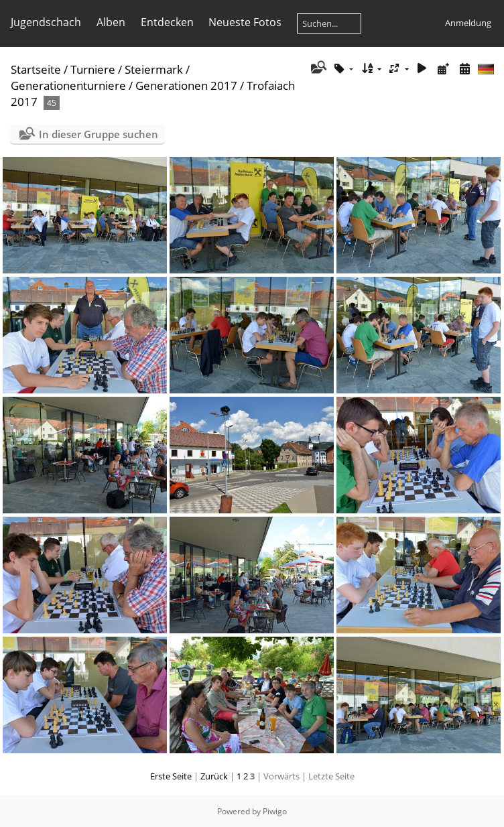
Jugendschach (46, 22)
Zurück (214, 776)
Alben (111, 22)
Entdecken (167, 22)
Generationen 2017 (186, 85)
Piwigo (275, 811)
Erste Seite (171, 776)
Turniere (93, 69)
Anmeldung (468, 23)
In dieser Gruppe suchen (99, 134)
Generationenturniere (68, 85)
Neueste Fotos (245, 22)
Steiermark (154, 69)
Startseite (36, 69)
